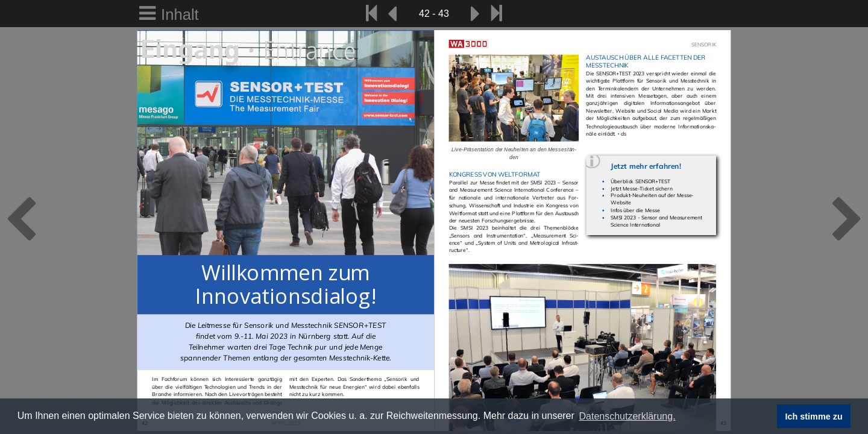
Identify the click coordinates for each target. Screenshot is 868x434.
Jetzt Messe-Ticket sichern (641, 188)
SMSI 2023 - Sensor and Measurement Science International (656, 221)
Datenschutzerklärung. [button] (627, 416)
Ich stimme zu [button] (814, 417)
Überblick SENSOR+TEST (640, 181)
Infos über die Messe (635, 210)
